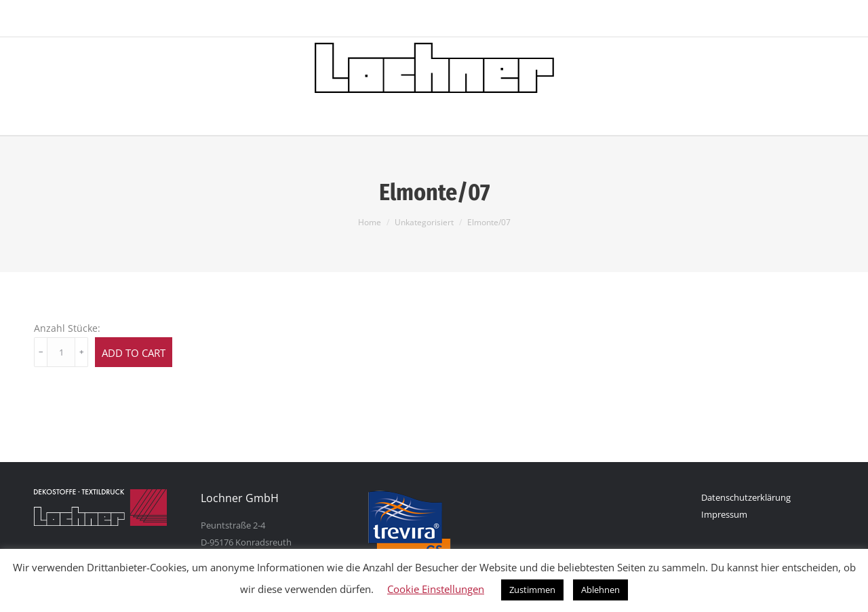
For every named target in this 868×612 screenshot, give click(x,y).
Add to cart (134, 353)
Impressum (724, 514)
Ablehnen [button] (600, 590)
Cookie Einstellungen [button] (436, 589)
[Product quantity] (61, 352)
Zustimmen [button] (532, 590)
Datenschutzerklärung (746, 497)
